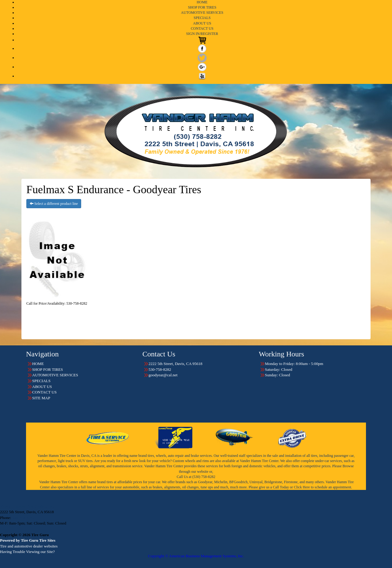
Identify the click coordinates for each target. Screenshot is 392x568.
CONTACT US (202, 28)
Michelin (221, 482)
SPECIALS (202, 18)
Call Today (281, 487)
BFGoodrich (239, 482)
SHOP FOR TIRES (202, 7)
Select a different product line (54, 204)
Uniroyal (256, 482)
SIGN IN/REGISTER (202, 34)
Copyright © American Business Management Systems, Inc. (196, 556)
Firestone (291, 482)
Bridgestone (273, 482)
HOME (202, 2)
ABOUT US (202, 23)
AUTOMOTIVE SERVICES (202, 13)
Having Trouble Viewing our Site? (27, 552)
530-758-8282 (23, 518)
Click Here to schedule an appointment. (323, 487)
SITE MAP (41, 398)
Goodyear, (205, 482)
